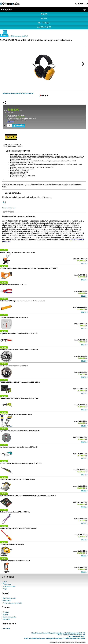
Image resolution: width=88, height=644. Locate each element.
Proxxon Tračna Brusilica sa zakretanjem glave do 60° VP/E (21, 463)
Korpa (5, 589)
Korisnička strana (9, 586)
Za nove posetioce (9, 598)
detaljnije (84, 263)
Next (82, 64)
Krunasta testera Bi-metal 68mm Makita (14, 317)
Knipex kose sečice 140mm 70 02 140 (13, 284)
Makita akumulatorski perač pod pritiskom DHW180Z (19, 447)
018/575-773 (82, 4)
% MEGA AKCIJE (44, 27)
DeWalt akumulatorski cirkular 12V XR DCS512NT (17, 479)
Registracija (7, 584)
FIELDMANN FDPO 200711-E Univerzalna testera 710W (19, 398)
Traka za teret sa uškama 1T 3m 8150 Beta (15, 512)
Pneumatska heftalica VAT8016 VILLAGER (15, 561)
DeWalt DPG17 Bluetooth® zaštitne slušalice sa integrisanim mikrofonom (36, 40)
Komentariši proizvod (9, 208)
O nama (6, 612)
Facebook (6, 628)
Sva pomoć (7, 600)
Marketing (6, 619)
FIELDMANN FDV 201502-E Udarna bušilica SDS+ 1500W (20, 382)
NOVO (44, 18)
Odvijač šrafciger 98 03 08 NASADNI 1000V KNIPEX (18, 528)
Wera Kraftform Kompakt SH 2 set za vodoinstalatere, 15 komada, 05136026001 (28, 496)
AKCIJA (44, 14)
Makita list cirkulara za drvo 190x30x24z (14, 366)
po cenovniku (21, 117)
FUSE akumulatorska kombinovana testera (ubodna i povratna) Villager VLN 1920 (29, 268)
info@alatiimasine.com (37, 638)
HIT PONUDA (44, 23)
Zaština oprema (16, 36)
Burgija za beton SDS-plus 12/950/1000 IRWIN (16, 414)
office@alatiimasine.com (55, 638)
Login (5, 582)
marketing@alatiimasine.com (75, 638)
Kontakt (6, 614)
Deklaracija (11, 122)
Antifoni (25, 36)
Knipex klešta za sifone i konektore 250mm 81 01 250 (19, 333)
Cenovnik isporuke (9, 617)
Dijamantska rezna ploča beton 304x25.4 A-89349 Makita (20, 431)
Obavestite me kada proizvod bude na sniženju (18, 93)
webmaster (83, 642)
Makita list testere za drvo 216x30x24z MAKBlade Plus (19, 349)
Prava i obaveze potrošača (12, 603)
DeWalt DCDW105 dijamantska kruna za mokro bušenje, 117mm (23, 301)
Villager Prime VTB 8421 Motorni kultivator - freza (17, 252)
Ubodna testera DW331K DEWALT (12, 544)
